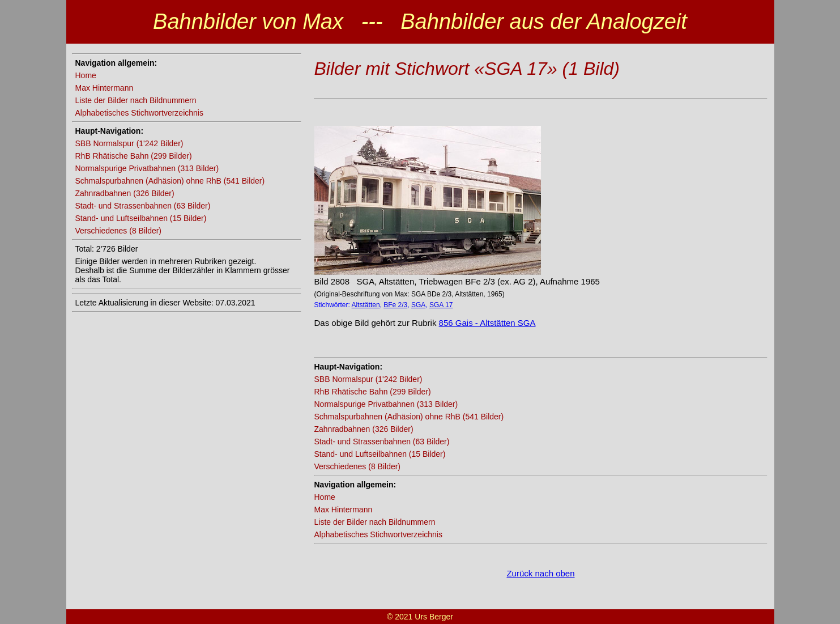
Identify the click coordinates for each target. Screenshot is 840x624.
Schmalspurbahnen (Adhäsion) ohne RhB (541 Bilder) (170, 181)
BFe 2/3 (395, 305)
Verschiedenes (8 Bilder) (119, 231)
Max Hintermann (105, 88)
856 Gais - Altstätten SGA (487, 323)
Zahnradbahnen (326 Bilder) (125, 193)
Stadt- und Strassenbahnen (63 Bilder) (143, 206)
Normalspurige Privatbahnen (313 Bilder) (147, 168)
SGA (418, 305)
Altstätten (366, 305)
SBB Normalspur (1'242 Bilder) (129, 143)
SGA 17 (441, 305)
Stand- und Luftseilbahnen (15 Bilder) (141, 218)
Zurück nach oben (540, 573)
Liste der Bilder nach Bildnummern (136, 100)
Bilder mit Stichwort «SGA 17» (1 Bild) (467, 69)
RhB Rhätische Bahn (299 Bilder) (134, 156)
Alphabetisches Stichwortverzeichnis (139, 113)
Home (86, 75)
